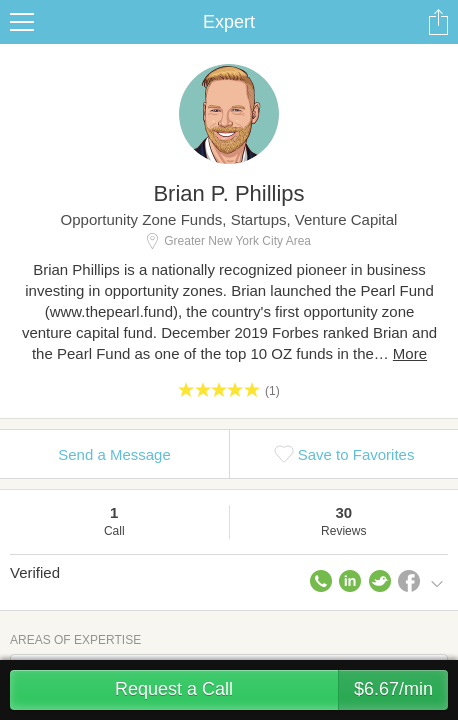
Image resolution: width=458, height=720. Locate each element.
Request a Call (281, 690)
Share (438, 22)
